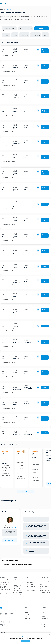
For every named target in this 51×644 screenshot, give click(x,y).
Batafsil (45, 204)
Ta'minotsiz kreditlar (18, 593)
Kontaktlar (43, 633)
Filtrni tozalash (45, 35)
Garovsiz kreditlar (17, 591)
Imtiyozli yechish (15, 35)
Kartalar (44, 614)
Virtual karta (29, 588)
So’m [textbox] (13, 28)
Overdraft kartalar (30, 596)
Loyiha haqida (28, 610)
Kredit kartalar (30, 584)
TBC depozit (3, 592)
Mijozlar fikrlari (43, 595)
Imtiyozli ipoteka (17, 583)
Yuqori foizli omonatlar (5, 582)
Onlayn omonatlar (4, 584)
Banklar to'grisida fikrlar (45, 579)
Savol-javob (3, 630)
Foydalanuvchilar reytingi (45, 581)
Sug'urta (44, 621)
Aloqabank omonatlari (5, 590)
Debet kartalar (30, 582)
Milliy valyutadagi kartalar (32, 586)
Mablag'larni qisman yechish (24, 35)
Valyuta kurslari (44, 627)
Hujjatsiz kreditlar (17, 588)
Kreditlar (44, 612)
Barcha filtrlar (6, 35)
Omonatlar (5, 485)
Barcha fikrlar (25, 491)
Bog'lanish (27, 614)
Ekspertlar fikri (43, 588)
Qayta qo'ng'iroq (10, 540)
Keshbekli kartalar (30, 594)
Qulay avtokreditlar (18, 579)
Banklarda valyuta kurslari (45, 593)
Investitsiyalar (45, 619)
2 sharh (24, 485)
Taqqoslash (43, 629)
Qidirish (26, 612)
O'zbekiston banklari (44, 591)
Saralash (42, 28)
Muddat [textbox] (21, 28)
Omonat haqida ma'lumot (9, 56)
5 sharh (39, 485)
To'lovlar (44, 617)
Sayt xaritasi (27, 619)
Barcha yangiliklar (4, 628)
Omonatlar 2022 (4, 597)
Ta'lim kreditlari (17, 581)
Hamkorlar (27, 617)
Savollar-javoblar (44, 586)
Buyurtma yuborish (45, 51)
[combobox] (14, 28)
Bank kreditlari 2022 (18, 595)
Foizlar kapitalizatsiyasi (36, 35)
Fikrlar (42, 631)
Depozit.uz (3, 9)
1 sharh (9, 485)
